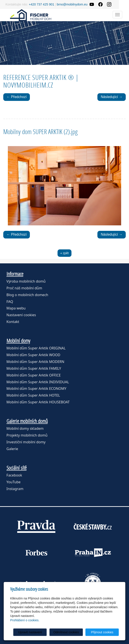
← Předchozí (17, 97)
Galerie (12, 449)
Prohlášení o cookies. (25, 620)
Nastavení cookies (21, 315)
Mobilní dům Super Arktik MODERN (35, 362)
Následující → (112, 97)
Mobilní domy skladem (25, 428)
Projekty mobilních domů (27, 435)
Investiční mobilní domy (26, 442)
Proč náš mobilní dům (24, 288)
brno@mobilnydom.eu (72, 4)
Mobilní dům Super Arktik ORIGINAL (36, 348)
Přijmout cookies (102, 632)
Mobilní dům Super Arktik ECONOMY (36, 388)
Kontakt (13, 322)
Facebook (14, 475)
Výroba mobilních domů (26, 281)
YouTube (14, 482)
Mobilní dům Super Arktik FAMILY (34, 368)
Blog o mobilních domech (27, 295)
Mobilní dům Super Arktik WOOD (33, 355)
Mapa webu (16, 308)
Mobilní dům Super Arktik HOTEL (33, 395)
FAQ (10, 302)
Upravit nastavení (30, 632)
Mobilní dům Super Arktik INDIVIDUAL (38, 382)
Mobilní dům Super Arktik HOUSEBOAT (38, 402)
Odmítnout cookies (66, 632)
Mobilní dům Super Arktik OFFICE (34, 375)
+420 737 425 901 (41, 4)
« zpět (64, 253)
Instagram (15, 489)
